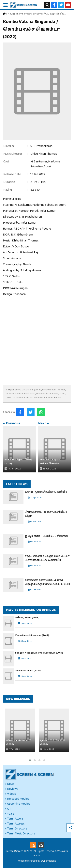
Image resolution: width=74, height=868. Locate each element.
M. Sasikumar (39, 162)
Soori (47, 167)
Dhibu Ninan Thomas (44, 154)
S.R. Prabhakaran (41, 146)
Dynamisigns (49, 861)
